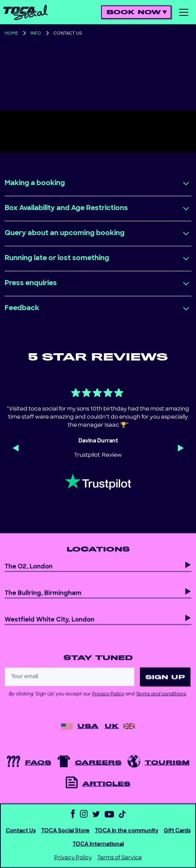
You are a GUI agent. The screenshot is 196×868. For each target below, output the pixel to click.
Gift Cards (177, 839)
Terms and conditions (161, 702)
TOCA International (98, 852)
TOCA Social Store (65, 839)
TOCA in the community (127, 839)
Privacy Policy (108, 702)
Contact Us (21, 839)
